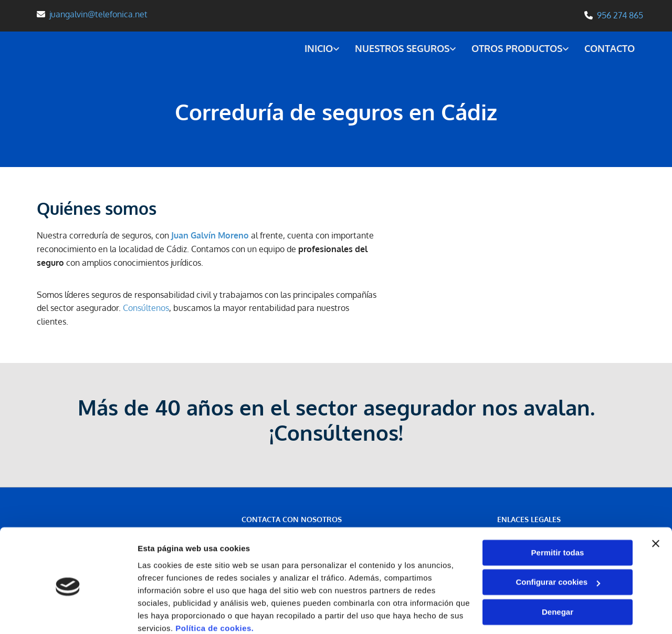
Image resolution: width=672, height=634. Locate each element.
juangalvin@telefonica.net (98, 14)
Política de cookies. (214, 584)
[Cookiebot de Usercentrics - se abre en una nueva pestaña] (68, 614)
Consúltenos (146, 307)
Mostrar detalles (168, 613)
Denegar (558, 568)
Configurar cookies (558, 538)
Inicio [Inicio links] (318, 48)
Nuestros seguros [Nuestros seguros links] (402, 48)
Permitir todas (558, 509)
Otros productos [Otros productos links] (517, 48)
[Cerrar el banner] (656, 500)
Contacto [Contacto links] (610, 48)
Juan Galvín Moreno (210, 235)
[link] (313, 49)
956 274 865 (620, 15)
